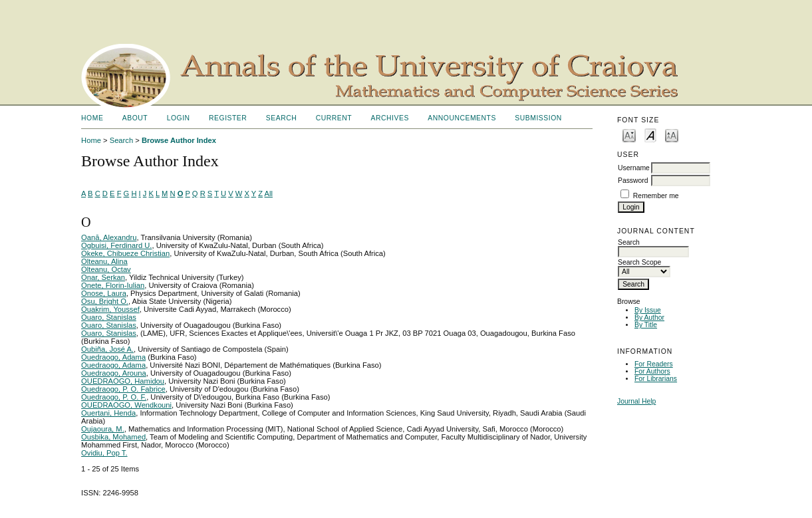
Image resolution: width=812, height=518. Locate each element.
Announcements (462, 118)
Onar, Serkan (103, 277)
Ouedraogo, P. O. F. (114, 397)
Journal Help (636, 401)
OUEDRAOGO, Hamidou (123, 381)
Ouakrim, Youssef (110, 309)
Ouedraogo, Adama (113, 357)
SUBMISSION (538, 118)
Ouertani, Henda (108, 413)
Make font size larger (672, 135)
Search (281, 118)
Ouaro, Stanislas (109, 317)
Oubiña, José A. (107, 349)
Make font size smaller (629, 135)
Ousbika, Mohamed (113, 437)
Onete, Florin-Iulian (113, 285)
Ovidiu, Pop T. (104, 453)
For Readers (654, 364)
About (135, 118)
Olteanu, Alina (104, 261)
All (269, 194)
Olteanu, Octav (106, 269)
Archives (390, 118)
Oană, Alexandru (109, 237)
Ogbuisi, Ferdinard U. (116, 245)
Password (633, 181)
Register (228, 118)
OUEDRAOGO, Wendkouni (126, 405)
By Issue (648, 310)
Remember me (656, 196)
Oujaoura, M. (103, 429)
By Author (649, 318)
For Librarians (656, 379)
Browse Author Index (179, 140)
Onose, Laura (104, 293)
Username (634, 168)
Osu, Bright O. (105, 301)
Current (334, 118)
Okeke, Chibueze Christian (125, 253)
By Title (646, 325)
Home (92, 118)
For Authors (652, 371)
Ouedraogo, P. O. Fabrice (123, 389)
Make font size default (650, 135)
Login (179, 118)
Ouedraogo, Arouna (114, 373)
